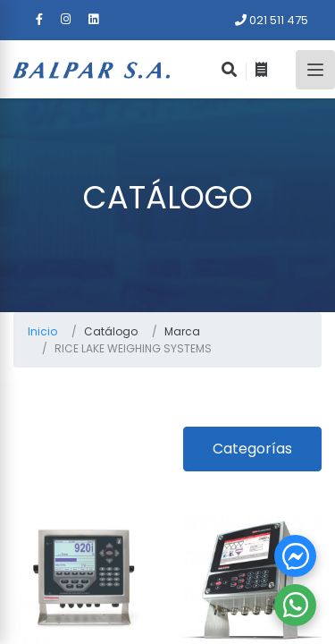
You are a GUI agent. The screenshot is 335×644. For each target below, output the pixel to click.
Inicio (42, 331)
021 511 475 (272, 20)
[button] (295, 556)
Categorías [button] (252, 449)
